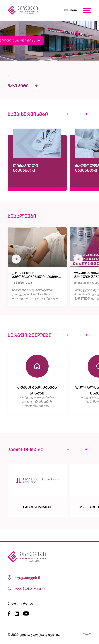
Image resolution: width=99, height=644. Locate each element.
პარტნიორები (26, 461)
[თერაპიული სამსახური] (37, 170)
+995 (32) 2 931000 (26, 589)
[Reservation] (88, 619)
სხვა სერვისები (28, 121)
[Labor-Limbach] (37, 503)
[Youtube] (26, 614)
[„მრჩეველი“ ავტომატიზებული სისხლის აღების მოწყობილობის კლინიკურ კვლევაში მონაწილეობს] (37, 274)
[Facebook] (11, 614)
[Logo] (24, 10)
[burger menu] (87, 10)
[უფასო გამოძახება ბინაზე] (37, 392)
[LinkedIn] (19, 614)
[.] (50, 63)
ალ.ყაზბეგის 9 (24, 578)
